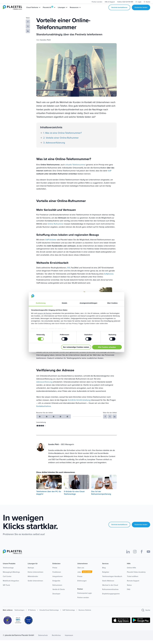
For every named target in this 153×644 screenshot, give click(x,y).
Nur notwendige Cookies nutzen (76, 347)
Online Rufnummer (56, 228)
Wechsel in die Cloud (110, 589)
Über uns (81, 571)
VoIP (110, 174)
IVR (68, 271)
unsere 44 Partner (45, 313)
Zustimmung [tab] (41, 303)
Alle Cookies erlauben (107, 347)
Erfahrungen (82, 585)
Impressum (69, 639)
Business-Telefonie (85, 614)
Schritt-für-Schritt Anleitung (79, 404)
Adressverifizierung (44, 386)
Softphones (109, 278)
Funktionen (57, 576)
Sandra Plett (45, 44)
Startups (31, 571)
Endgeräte (56, 585)
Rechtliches (56, 639)
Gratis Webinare (108, 585)
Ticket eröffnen (133, 580)
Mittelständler (33, 580)
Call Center (7, 580)
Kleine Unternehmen (35, 576)
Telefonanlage (8, 571)
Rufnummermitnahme (110, 593)
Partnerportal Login (85, 597)
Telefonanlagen (19, 614)
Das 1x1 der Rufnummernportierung (101, 497)
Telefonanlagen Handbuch (112, 580)
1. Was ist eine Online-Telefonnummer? (62, 137)
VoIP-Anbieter (51, 243)
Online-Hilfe (131, 571)
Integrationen (58, 580)
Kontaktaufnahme (44, 410)
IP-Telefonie (32, 614)
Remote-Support (133, 585)
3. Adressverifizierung (54, 146)
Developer (56, 597)
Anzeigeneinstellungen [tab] (88, 303)
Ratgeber (106, 576)
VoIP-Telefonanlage (69, 614)
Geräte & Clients (59, 593)
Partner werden (83, 601)
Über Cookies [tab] (112, 303)
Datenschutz (43, 639)
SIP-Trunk (6, 589)
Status (129, 589)
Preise (55, 571)
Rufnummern (57, 589)
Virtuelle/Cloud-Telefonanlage (49, 614)
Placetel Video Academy (136, 576)
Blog (104, 571)
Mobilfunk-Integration (11, 585)
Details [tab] (65, 303)
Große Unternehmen (35, 585)
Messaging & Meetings (11, 576)
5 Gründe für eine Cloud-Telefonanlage (74, 497)
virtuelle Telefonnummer (75, 168)
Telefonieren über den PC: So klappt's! (49, 497)
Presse (80, 580)
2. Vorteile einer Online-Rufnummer (61, 142)
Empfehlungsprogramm (111, 597)
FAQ (129, 593)
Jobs (79, 576)
